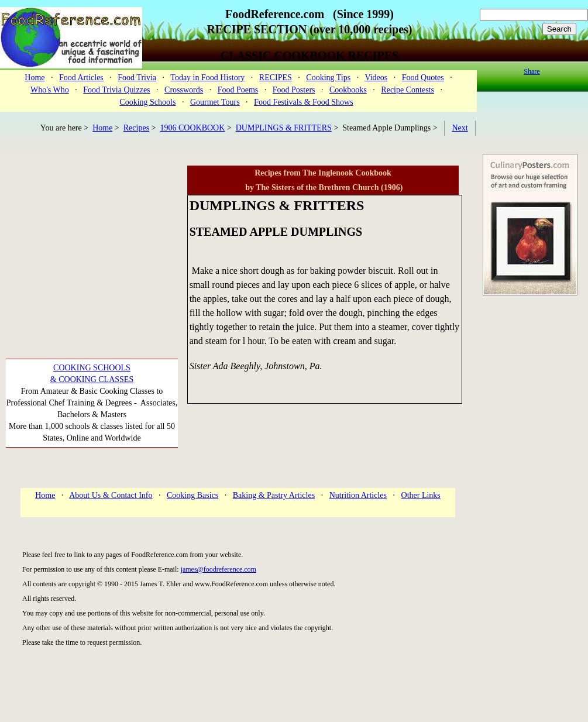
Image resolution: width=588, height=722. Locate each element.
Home (35, 78)
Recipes (136, 128)
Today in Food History (207, 78)
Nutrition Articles (358, 495)
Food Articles (81, 78)
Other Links (421, 495)
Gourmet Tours (215, 102)
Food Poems (238, 90)
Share (532, 71)
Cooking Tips (328, 78)
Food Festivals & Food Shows (304, 102)
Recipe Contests (408, 90)
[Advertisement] (92, 239)
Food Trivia (137, 78)
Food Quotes (423, 78)
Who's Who (50, 90)
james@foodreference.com (219, 569)
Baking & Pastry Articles (274, 495)
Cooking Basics (192, 495)
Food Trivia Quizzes (116, 90)
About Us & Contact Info (111, 495)
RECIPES (276, 78)
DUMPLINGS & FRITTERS (284, 128)
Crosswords (184, 90)
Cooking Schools (147, 102)
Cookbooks (348, 90)
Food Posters (294, 90)
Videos (376, 78)
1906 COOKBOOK (193, 128)
